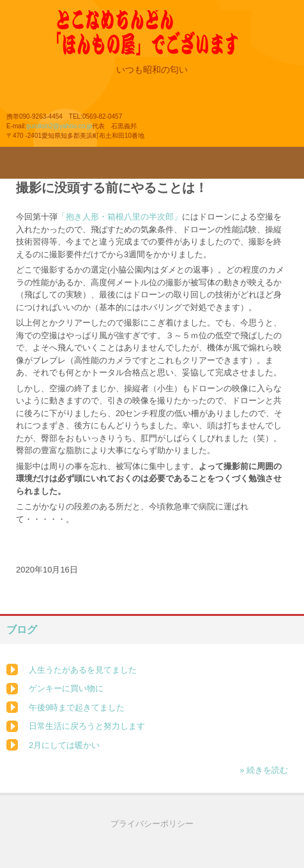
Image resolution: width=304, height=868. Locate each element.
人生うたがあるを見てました (83, 670)
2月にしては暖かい (64, 745)
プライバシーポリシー (152, 824)
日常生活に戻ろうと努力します (87, 726)
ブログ (22, 630)
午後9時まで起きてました (77, 707)
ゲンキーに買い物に (66, 688)
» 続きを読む (264, 770)
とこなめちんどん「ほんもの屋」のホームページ (171, 41)
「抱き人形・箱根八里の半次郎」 (120, 217)
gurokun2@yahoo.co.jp (59, 126)
